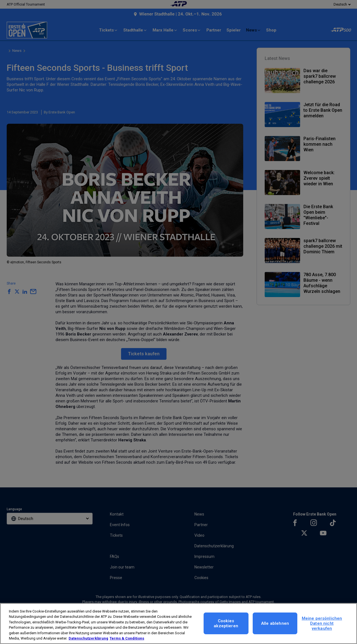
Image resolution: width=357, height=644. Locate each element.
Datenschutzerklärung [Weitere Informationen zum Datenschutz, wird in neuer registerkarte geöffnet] (88, 638)
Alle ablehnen (275, 623)
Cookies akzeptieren (226, 623)
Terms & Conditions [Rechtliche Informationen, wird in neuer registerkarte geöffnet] (127, 638)
